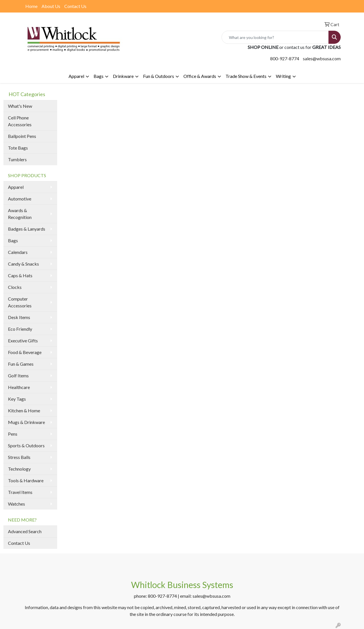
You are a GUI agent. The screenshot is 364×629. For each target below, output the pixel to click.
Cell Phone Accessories (20, 121)
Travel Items (20, 492)
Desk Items (19, 317)
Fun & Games (21, 364)
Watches (16, 504)
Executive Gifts (23, 341)
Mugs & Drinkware (26, 422)
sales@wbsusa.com (322, 58)
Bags (99, 76)
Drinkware (123, 76)
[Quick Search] (275, 37)
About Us (51, 6)
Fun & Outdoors (159, 76)
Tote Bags (18, 148)
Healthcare (19, 387)
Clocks (15, 287)
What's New (20, 106)
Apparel (76, 76)
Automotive (20, 199)
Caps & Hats (20, 275)
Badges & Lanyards (27, 229)
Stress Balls (19, 457)
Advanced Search (25, 531)
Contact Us (75, 6)
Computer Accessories (20, 302)
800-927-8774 (285, 58)
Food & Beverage (25, 352)
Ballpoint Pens (22, 136)
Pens (13, 434)
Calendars (18, 252)
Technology (19, 469)
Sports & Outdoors (26, 445)
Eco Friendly (20, 329)
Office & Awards (200, 76)
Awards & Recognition (20, 214)
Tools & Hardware (26, 480)
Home (31, 6)
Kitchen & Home (24, 410)
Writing (283, 76)
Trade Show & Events (246, 76)
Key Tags (17, 399)
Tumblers (17, 159)
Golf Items (18, 375)
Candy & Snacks (23, 264)
